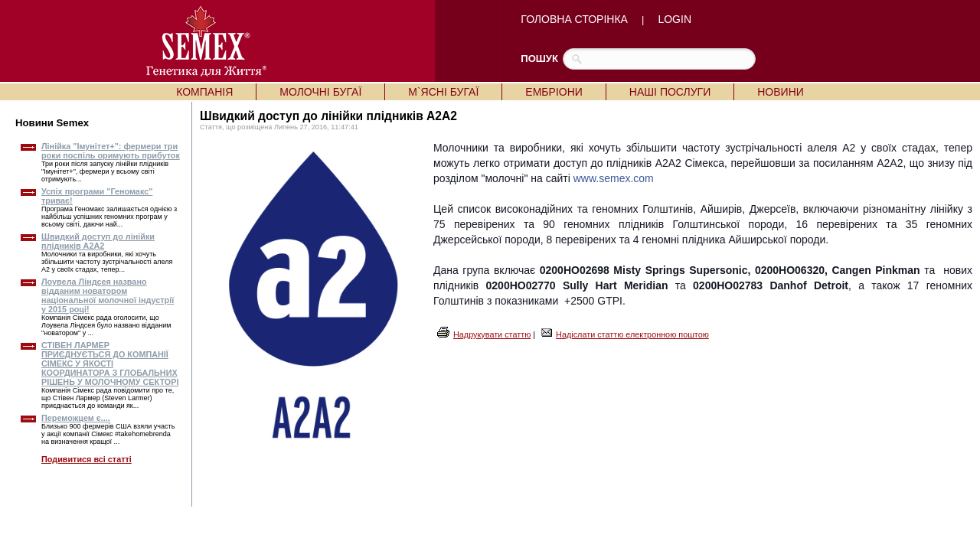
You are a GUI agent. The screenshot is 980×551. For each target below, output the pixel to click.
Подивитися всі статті (87, 459)
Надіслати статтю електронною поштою (632, 334)
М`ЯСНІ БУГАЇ (443, 92)
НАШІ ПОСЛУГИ (670, 92)
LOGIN (675, 19)
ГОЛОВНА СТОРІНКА (574, 19)
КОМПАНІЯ (204, 92)
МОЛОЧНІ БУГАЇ (320, 92)
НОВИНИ (781, 92)
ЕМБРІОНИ (554, 92)
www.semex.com (614, 178)
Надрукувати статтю (492, 334)
